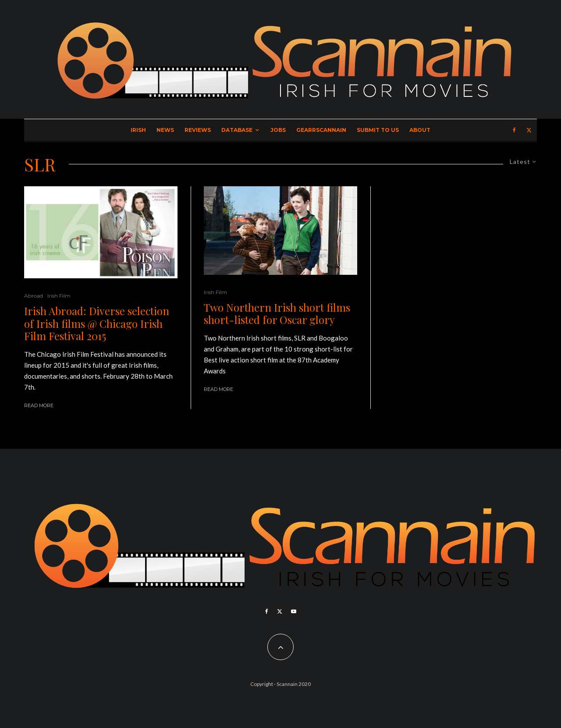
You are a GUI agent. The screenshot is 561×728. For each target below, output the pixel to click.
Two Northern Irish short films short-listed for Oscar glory (277, 314)
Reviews (198, 130)
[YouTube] (294, 611)
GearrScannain (321, 130)
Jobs (278, 130)
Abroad (34, 296)
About (420, 130)
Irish (138, 130)
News (165, 130)
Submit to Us (378, 130)
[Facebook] (514, 130)
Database (237, 130)
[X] (529, 130)
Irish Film (59, 296)
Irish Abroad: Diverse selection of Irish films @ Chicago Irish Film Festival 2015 (97, 323)
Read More (39, 405)
